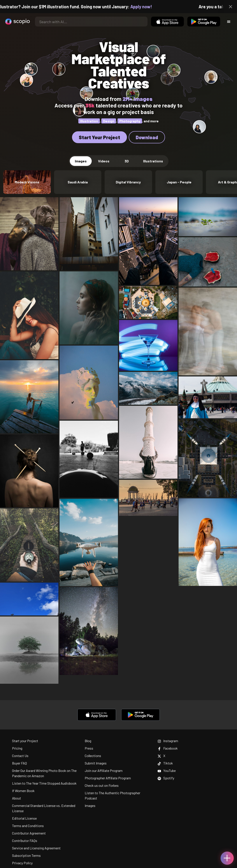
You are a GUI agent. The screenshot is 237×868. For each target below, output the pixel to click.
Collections (93, 756)
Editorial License (24, 818)
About (17, 798)
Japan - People (179, 182)
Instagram (168, 741)
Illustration (89, 121)
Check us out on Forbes (102, 785)
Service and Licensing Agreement (36, 848)
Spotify (166, 778)
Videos (104, 161)
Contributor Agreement (29, 833)
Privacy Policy (22, 863)
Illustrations (153, 161)
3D (127, 161)
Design (109, 121)
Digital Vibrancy (128, 182)
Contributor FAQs (25, 841)
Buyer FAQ (19, 763)
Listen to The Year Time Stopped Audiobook (44, 783)
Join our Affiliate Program (104, 770)
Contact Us (20, 756)
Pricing (17, 748)
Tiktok (165, 763)
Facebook (168, 748)
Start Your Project (99, 137)
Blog (88, 741)
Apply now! (147, 7)
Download (147, 137)
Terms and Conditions (28, 826)
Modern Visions (27, 182)
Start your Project (25, 741)
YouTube (167, 770)
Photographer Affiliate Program (108, 778)
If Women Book (23, 791)
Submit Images (96, 763)
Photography (130, 121)
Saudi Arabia (78, 182)
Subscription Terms (26, 855)
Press (89, 748)
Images (81, 161)
